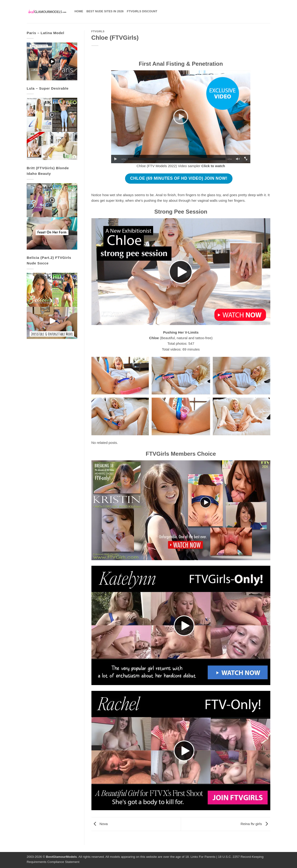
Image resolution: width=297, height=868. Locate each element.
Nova (100, 824)
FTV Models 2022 (162, 166)
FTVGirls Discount (142, 11)
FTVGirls (98, 31)
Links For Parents (203, 857)
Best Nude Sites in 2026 (105, 11)
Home (79, 11)
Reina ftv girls (255, 824)
